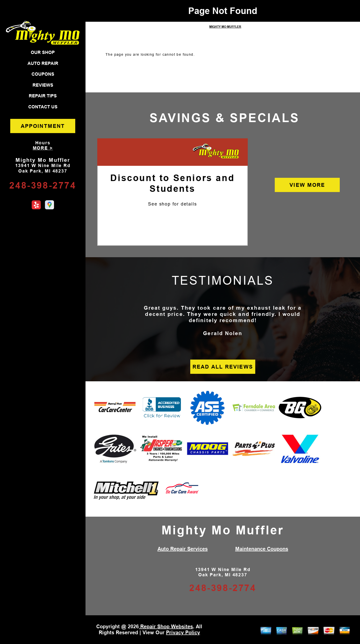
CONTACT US (43, 107)
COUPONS (43, 74)
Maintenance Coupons (262, 549)
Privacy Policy (183, 633)
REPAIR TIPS (43, 96)
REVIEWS (43, 85)
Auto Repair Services (183, 549)
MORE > (43, 148)
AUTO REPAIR (43, 63)
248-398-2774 (43, 185)
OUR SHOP (43, 52)
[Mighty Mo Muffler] (216, 151)
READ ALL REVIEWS (223, 367)
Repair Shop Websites (166, 627)
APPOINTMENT (43, 126)
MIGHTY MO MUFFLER (225, 27)
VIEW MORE (307, 185)
